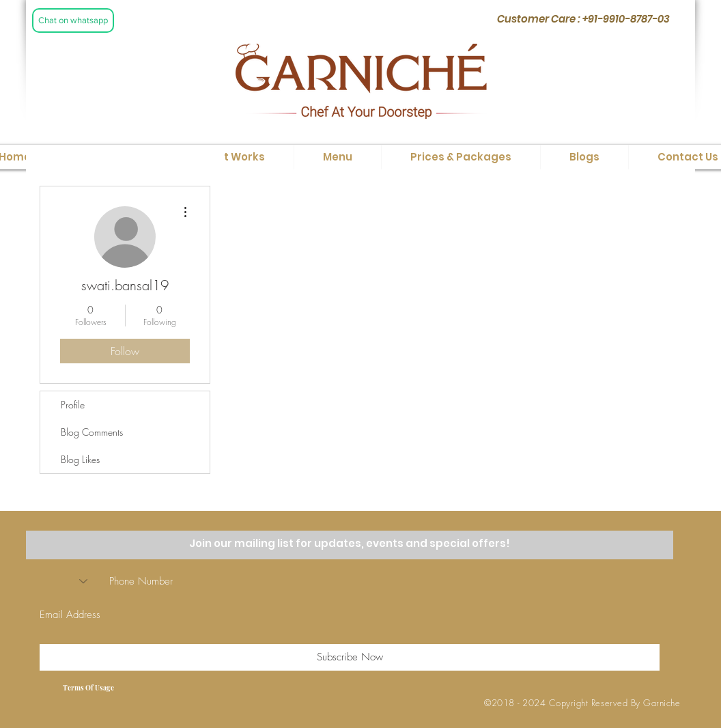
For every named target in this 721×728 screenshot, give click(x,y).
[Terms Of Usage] (88, 688)
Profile (73, 405)
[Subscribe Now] (350, 657)
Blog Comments (92, 432)
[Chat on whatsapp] (73, 20)
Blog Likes (80, 459)
